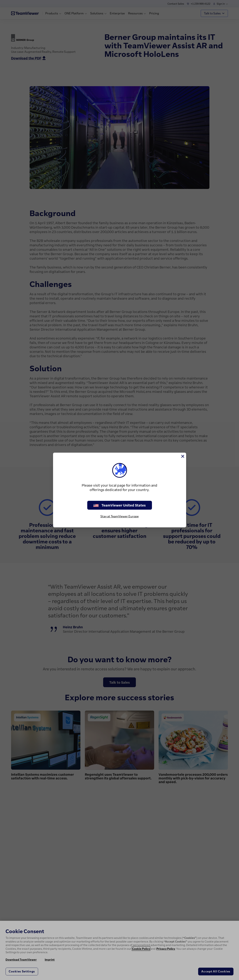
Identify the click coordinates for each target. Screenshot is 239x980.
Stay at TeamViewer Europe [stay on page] (119, 516)
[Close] (182, 456)
